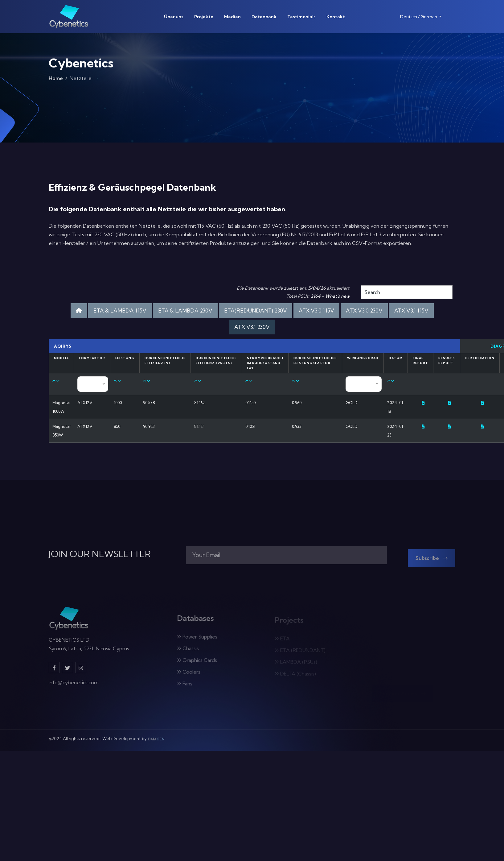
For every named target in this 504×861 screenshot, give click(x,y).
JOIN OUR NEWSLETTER (100, 554)
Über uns (174, 17)
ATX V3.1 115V (411, 310)
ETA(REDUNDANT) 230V (256, 310)
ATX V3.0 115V (316, 310)
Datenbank (264, 17)
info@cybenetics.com (74, 686)
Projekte (204, 17)
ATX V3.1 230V (252, 327)
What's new (337, 296)
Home (56, 80)
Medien (232, 17)
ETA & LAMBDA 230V (185, 310)
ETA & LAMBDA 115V (120, 310)
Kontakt (336, 17)
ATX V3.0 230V (364, 310)
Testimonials (301, 17)
